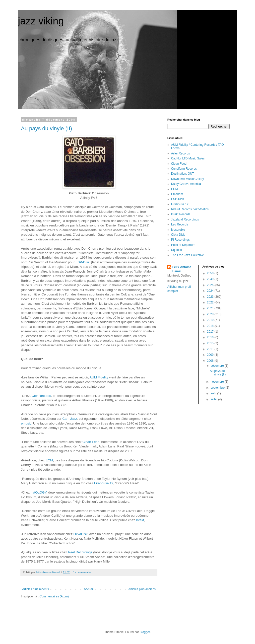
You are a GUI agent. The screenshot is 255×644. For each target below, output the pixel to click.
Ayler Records (41, 396)
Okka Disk (178, 235)
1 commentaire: (83, 572)
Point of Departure (183, 245)
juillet (214, 399)
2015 (211, 343)
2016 (211, 337)
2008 (211, 361)
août (214, 393)
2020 (211, 314)
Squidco (176, 250)
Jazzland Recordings (185, 219)
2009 (211, 355)
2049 (211, 279)
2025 (211, 285)
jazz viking (41, 21)
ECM (49, 460)
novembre (218, 382)
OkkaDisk (80, 534)
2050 (211, 273)
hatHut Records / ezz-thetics (190, 209)
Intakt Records (181, 214)
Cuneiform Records (184, 169)
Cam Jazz (70, 419)
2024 (211, 291)
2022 (211, 302)
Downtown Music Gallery (188, 179)
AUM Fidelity (99, 377)
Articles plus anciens (142, 589)
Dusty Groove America (186, 184)
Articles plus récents (35, 589)
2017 (211, 332)
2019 (211, 320)
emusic (26, 423)
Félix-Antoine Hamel (182, 269)
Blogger (145, 632)
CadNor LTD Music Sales (188, 158)
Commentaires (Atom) (54, 596)
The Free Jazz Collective (188, 255)
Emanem (177, 194)
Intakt (140, 520)
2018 (211, 326)
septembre (218, 388)
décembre (218, 366)
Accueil (89, 589)
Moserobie (178, 230)
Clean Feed (91, 442)
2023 (211, 297)
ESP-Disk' (83, 262)
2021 (211, 308)
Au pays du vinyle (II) (46, 128)
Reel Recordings (80, 552)
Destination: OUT (183, 174)
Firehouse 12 (104, 483)
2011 (211, 349)
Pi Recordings (180, 240)
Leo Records (180, 224)
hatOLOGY (39, 492)
